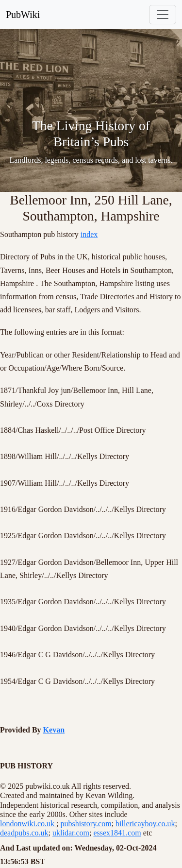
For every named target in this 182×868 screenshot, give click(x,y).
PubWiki (23, 15)
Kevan (54, 730)
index (89, 234)
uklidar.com (71, 833)
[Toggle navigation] (163, 15)
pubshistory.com (86, 824)
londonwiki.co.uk (28, 824)
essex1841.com (117, 833)
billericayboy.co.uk (145, 824)
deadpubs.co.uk (24, 833)
